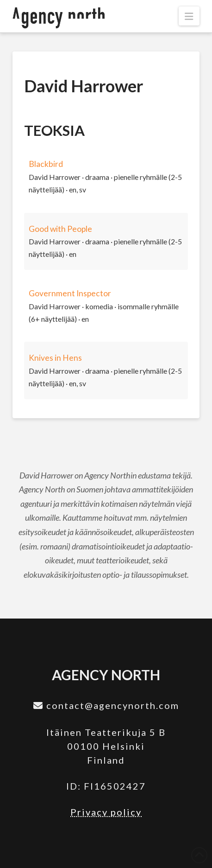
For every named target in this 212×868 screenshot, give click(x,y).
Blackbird (46, 164)
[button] (189, 16)
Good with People (60, 229)
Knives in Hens (55, 358)
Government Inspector (70, 293)
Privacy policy (106, 812)
